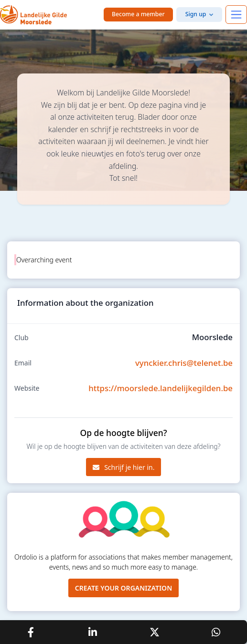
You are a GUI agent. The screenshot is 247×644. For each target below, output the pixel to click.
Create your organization (124, 588)
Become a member (138, 14)
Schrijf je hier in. (124, 467)
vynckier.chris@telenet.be (184, 363)
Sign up (196, 14)
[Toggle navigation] (236, 15)
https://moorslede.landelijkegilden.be (161, 388)
